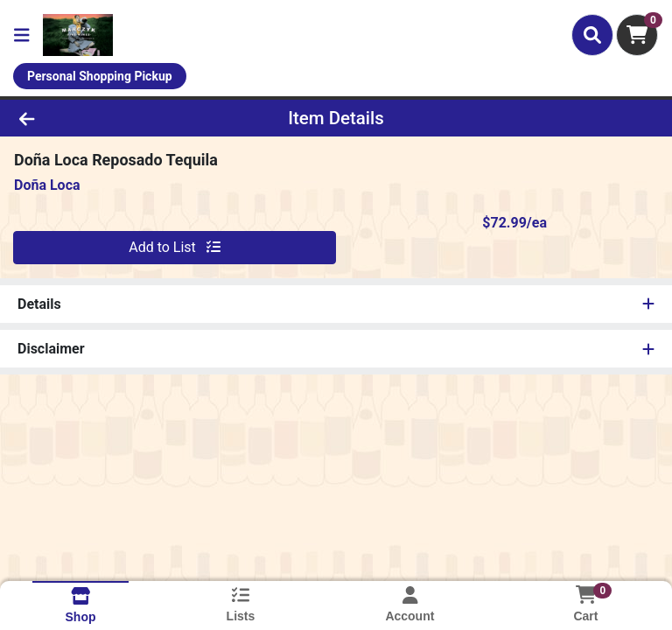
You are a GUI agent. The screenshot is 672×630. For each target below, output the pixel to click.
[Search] (592, 35)
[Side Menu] (22, 35)
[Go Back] (94, 118)
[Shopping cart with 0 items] (637, 35)
